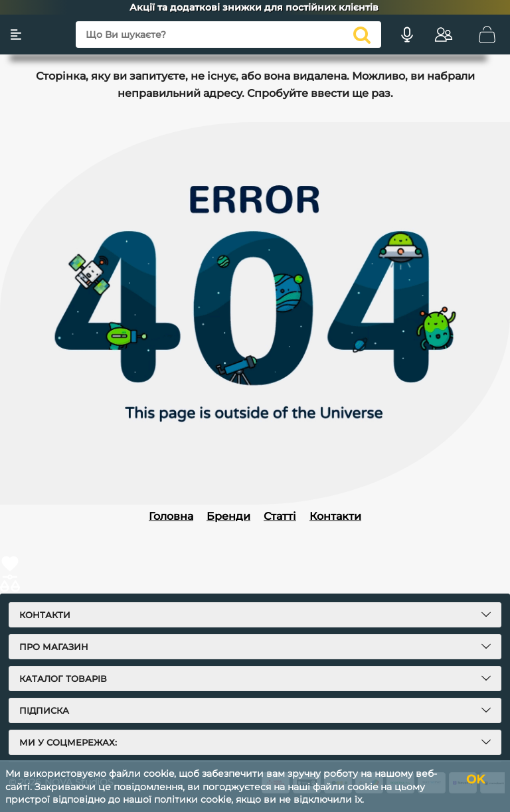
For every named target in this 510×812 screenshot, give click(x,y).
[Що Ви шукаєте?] (228, 35)
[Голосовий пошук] (407, 35)
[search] (362, 35)
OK (475, 779)
